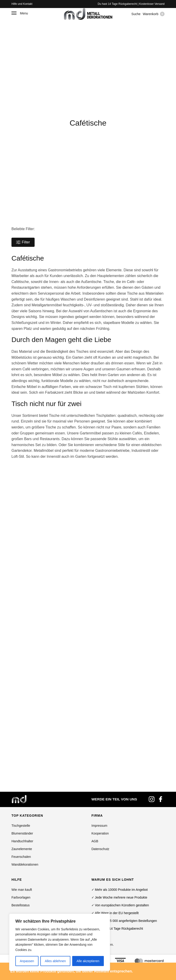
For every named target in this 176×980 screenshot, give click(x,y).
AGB (95, 841)
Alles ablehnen (55, 961)
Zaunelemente (22, 849)
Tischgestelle (21, 826)
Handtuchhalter (22, 841)
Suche (136, 14)
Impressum (99, 826)
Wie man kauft (22, 890)
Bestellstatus (21, 905)
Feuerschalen (21, 857)
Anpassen (27, 961)
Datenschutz (100, 849)
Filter (23, 242)
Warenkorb (154, 14)
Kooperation (100, 833)
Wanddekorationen (25, 864)
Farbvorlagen (21, 897)
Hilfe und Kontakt (22, 4)
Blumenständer (22, 833)
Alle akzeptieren (88, 961)
